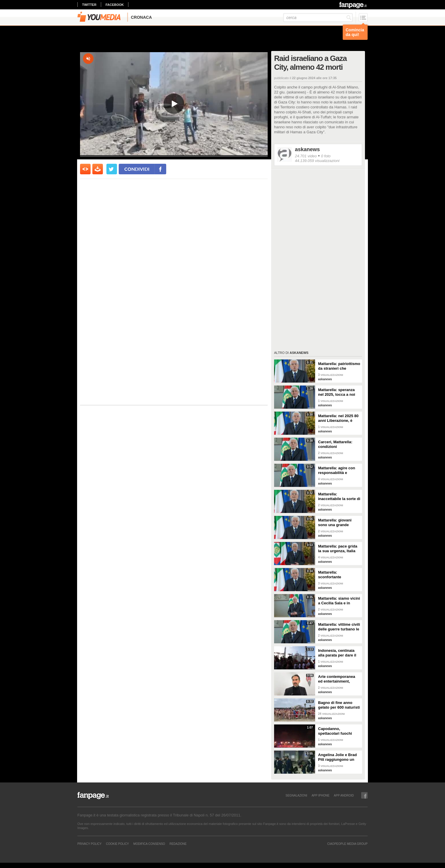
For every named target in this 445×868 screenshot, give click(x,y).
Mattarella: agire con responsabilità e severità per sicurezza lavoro (338, 470)
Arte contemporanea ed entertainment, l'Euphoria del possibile (337, 679)
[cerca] (318, 18)
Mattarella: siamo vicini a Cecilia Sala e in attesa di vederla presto (339, 601)
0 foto (326, 156)
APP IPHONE (321, 795)
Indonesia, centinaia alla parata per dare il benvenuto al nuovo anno (337, 653)
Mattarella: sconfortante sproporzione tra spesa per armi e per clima (339, 575)
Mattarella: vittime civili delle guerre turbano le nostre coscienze (339, 627)
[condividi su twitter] (112, 169)
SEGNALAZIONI (296, 795)
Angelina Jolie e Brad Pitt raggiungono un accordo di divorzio (337, 757)
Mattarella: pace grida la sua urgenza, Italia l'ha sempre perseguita (339, 549)
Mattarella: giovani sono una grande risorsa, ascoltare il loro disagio (336, 523)
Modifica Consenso (149, 844)
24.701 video (306, 156)
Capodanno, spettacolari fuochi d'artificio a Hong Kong (339, 731)
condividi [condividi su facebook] (137, 169)
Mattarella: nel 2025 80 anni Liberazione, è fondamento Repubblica (338, 418)
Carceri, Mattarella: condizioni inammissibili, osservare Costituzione (339, 444)
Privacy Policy (89, 844)
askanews (307, 149)
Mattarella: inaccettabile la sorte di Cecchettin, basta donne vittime (339, 497)
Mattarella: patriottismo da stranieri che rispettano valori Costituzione (339, 366)
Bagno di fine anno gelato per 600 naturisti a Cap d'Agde (339, 705)
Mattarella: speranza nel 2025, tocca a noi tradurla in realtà (337, 392)
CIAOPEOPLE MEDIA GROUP (347, 844)
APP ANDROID (344, 795)
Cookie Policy (117, 844)
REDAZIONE (178, 844)
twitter (89, 5)
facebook (115, 5)
